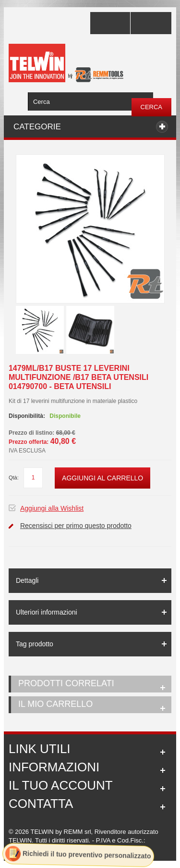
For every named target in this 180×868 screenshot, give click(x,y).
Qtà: (14, 478)
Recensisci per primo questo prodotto (76, 526)
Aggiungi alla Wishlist (52, 508)
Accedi (151, 23)
